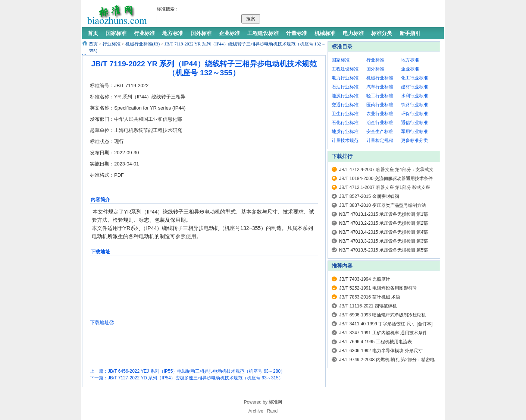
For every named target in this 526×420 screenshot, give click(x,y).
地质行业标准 (345, 132)
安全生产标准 (380, 132)
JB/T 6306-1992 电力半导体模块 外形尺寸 (381, 351)
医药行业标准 (380, 105)
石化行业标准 (345, 123)
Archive (256, 411)
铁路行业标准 (414, 105)
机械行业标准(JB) (143, 44)
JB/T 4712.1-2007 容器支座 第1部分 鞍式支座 (385, 187)
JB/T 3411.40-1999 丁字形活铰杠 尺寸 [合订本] (386, 324)
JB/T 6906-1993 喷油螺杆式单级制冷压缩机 (383, 315)
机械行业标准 (380, 78)
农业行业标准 (380, 114)
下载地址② (102, 323)
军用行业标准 (414, 132)
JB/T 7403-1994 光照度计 (365, 279)
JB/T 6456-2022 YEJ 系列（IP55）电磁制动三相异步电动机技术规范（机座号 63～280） (196, 371)
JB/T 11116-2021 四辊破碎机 (368, 306)
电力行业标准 (345, 78)
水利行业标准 (414, 96)
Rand (273, 411)
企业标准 (410, 69)
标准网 (275, 402)
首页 (93, 44)
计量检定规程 (380, 140)
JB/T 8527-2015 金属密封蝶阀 (369, 196)
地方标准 (410, 60)
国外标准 (375, 69)
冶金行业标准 (380, 123)
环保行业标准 (414, 114)
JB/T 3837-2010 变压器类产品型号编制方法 (383, 205)
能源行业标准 (345, 96)
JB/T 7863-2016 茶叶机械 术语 (370, 297)
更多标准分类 (414, 140)
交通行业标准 (345, 105)
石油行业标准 (345, 87)
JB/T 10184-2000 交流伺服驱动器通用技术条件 (386, 179)
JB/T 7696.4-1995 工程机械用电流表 (375, 342)
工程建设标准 (345, 69)
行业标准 (112, 44)
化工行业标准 (414, 78)
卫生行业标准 (345, 114)
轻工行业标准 (380, 96)
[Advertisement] (350, 15)
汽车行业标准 (380, 87)
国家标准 (341, 60)
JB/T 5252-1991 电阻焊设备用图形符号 (378, 288)
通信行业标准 (414, 123)
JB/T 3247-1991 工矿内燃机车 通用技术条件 (383, 333)
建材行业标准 (414, 87)
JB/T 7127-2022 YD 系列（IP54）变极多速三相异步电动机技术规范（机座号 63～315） (195, 378)
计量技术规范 (345, 140)
